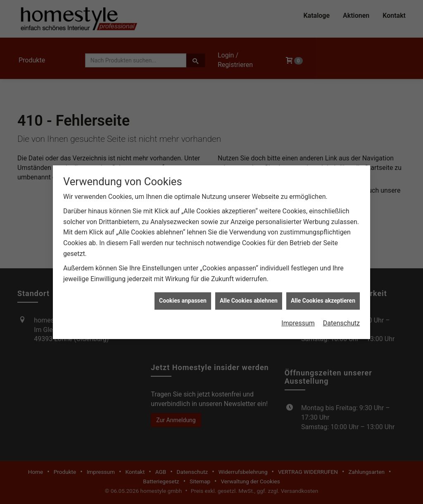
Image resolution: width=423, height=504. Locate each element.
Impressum (298, 319)
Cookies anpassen (183, 297)
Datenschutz (341, 319)
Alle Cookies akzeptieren (323, 297)
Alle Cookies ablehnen (249, 297)
